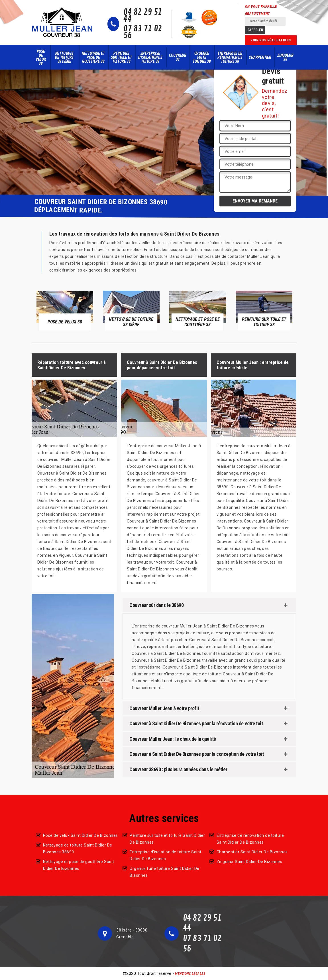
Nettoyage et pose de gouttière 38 (93, 57)
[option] (65, 310)
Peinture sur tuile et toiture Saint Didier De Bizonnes (167, 839)
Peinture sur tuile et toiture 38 (121, 57)
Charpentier (260, 57)
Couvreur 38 (178, 57)
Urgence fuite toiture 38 (202, 57)
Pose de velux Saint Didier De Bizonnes (81, 835)
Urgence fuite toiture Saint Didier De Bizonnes (165, 872)
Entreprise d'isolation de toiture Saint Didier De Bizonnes (166, 855)
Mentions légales (190, 974)
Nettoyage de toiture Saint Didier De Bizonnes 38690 (78, 849)
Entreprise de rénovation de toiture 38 (230, 57)
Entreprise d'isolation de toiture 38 (150, 57)
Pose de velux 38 (41, 57)
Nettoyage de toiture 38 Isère (64, 57)
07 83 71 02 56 (143, 32)
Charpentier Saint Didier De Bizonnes (252, 852)
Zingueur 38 (285, 57)
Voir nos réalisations (271, 40)
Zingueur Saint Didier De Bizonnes (249, 862)
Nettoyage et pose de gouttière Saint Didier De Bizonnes (79, 865)
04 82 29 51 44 (143, 16)
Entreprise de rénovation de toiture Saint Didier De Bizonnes (250, 839)
